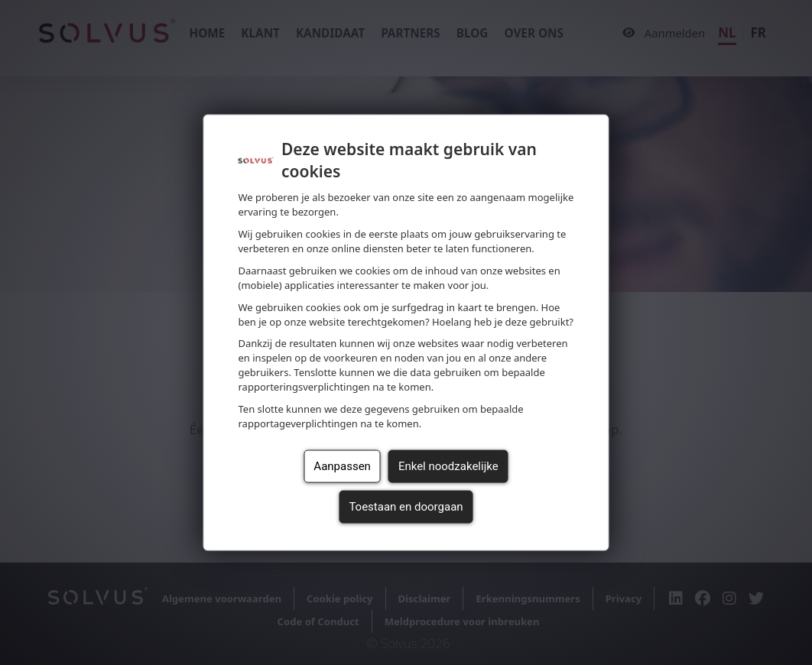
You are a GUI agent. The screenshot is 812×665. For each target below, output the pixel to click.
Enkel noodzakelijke (448, 466)
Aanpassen (342, 466)
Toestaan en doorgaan (406, 507)
